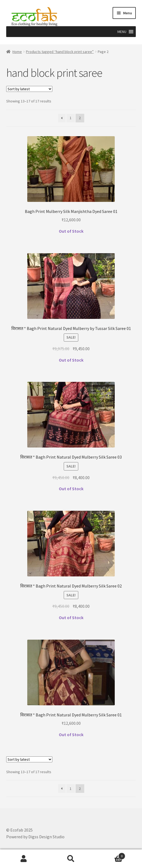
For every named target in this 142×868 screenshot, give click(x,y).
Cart (110, 855)
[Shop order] (29, 89)
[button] (122, 32)
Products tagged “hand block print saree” (60, 52)
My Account (24, 859)
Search (71, 859)
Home (17, 52)
